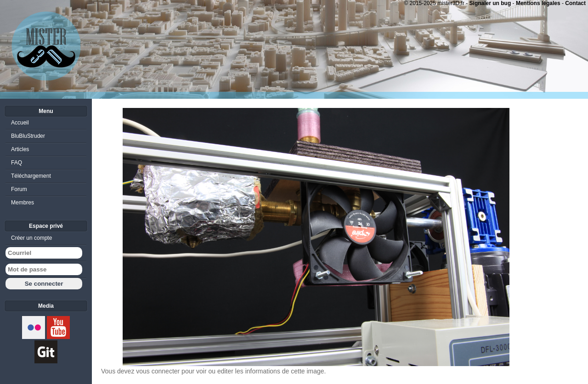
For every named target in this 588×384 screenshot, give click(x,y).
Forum (19, 189)
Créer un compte (31, 238)
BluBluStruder (28, 136)
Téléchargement (31, 176)
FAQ (17, 163)
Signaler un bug (490, 3)
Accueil (20, 123)
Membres (23, 203)
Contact (575, 3)
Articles (20, 149)
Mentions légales (538, 3)
